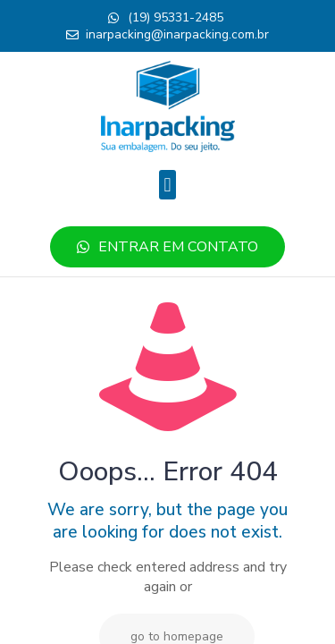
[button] (167, 185)
